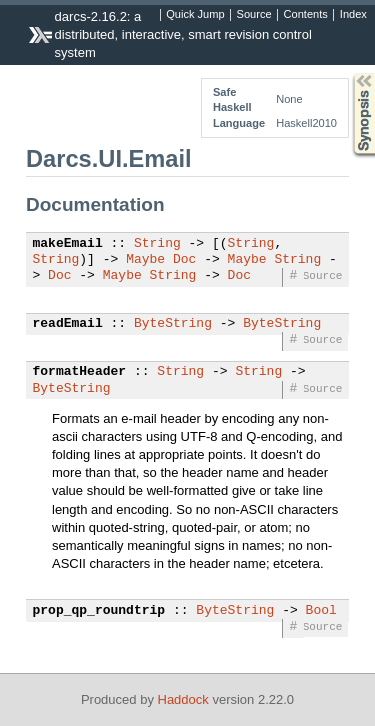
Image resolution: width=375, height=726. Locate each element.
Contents (306, 15)
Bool (321, 611)
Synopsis (348, 73)
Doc (184, 260)
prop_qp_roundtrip (99, 611)
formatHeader (80, 372)
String (157, 244)
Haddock (183, 699)
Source (254, 15)
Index (353, 15)
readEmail (68, 324)
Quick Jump (195, 15)
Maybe (145, 260)
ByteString (173, 324)
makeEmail (68, 244)
